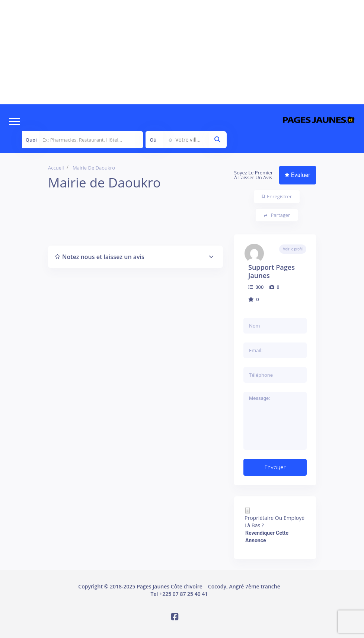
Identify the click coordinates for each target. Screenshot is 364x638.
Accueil (56, 168)
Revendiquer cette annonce (267, 537)
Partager (277, 215)
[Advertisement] (182, 52)
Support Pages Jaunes (272, 271)
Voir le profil (293, 249)
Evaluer (298, 175)
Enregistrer (277, 196)
